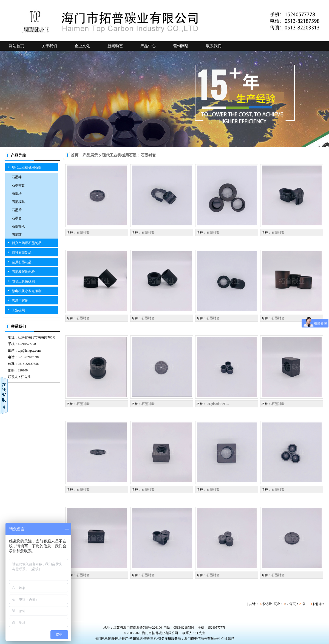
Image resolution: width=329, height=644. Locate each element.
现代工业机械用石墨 (27, 167)
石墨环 (17, 235)
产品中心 (148, 46)
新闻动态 (115, 46)
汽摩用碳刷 (20, 301)
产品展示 (90, 155)
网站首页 (16, 46)
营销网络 (181, 46)
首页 (75, 155)
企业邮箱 (228, 639)
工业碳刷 (18, 310)
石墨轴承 (18, 226)
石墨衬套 (18, 185)
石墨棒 (17, 177)
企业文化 (82, 46)
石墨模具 (18, 202)
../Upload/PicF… (218, 404)
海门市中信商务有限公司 (203, 639)
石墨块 (17, 194)
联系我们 (214, 46)
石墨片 (17, 210)
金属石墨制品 (22, 262)
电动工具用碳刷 (23, 281)
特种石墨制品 (22, 253)
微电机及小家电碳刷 (27, 291)
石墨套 (17, 218)
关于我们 (49, 46)
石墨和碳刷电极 (23, 272)
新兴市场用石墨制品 (27, 243)
